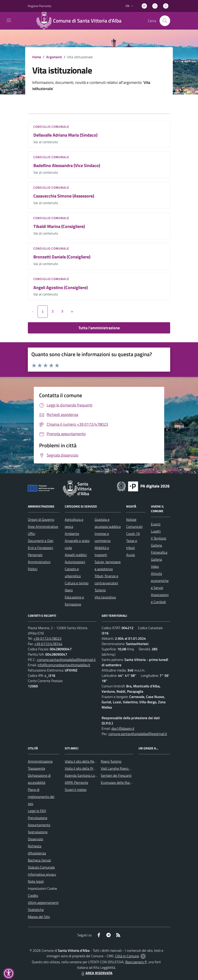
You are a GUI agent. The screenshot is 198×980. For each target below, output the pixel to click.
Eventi (156, 524)
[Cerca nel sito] (165, 21)
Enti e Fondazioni (40, 548)
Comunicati (134, 527)
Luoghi (156, 531)
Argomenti (54, 57)
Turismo (100, 590)
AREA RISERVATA (96, 973)
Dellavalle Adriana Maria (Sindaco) (65, 135)
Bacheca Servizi (39, 860)
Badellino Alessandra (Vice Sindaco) (67, 165)
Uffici (31, 534)
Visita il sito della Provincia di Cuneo (91, 768)
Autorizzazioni (75, 562)
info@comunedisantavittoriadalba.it (64, 665)
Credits (33, 895)
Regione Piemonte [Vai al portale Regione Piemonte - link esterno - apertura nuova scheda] (40, 6)
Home (37, 57)
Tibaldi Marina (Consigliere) (59, 226)
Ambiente (72, 534)
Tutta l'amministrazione (99, 328)
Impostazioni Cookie (42, 888)
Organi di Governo (41, 519)
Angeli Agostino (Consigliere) (61, 287)
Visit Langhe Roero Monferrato (123, 768)
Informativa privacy (42, 874)
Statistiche (36, 910)
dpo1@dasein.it (123, 728)
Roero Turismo (111, 761)
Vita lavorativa (105, 597)
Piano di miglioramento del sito (41, 797)
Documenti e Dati (41, 541)
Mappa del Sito (39, 917)
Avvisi (130, 555)
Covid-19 (133, 534)
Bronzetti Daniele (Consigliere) (62, 257)
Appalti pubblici (76, 555)
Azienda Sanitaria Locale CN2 (86, 775)
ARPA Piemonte (76, 782)
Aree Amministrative (43, 527)
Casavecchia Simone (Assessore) (64, 196)
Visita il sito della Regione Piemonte (91, 761)
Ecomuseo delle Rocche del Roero (126, 782)
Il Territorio (159, 538)
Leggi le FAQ (37, 811)
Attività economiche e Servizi (160, 581)
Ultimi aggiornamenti (43, 903)
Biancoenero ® (136, 962)
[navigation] (9, 20)
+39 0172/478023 (47, 638)
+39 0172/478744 (48, 644)
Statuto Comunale (41, 867)
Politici (33, 569)
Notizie (131, 519)
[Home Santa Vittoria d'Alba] (81, 21)
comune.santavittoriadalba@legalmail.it (66, 660)
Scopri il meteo (76, 790)
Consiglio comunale (51, 127)
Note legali (36, 881)
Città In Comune (127, 956)
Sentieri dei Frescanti (116, 775)
